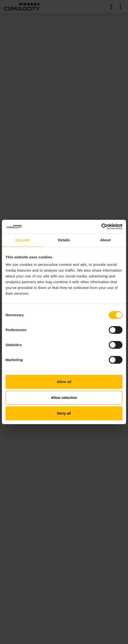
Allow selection (64, 398)
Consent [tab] (23, 240)
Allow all (64, 382)
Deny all (64, 413)
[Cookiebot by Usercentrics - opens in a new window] (101, 227)
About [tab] (105, 240)
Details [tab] (64, 240)
